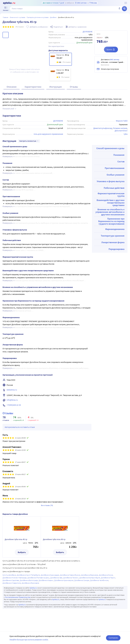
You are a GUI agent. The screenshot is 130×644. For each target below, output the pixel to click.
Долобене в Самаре (82, 580)
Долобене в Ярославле (30, 583)
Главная (5, 17)
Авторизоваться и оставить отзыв (20, 427)
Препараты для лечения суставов (38, 17)
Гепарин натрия (120, 128)
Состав (121, 161)
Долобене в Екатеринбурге (90, 578)
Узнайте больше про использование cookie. (29, 640)
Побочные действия (114, 188)
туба (125, 134)
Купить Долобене (9, 575)
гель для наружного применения (48, 134)
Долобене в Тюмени (71, 578)
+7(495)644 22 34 (14, 405)
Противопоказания (115, 168)
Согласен (113, 638)
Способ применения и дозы (110, 148)
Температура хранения (113, 236)
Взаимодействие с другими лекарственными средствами (111, 203)
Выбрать (22, 552)
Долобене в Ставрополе (12, 583)
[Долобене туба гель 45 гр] (61, 59)
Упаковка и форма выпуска (111, 181)
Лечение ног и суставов (17, 17)
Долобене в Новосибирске (70, 575)
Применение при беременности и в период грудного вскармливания (111, 221)
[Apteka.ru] (9, 3)
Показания (119, 155)
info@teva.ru (12, 400)
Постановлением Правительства (18, 597)
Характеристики (33, 87)
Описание (12, 87)
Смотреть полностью (29, 141)
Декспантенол (121, 131)
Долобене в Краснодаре (50, 575)
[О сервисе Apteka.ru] (126, 3)
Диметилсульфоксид (103, 128)
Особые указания (116, 175)
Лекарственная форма (113, 242)
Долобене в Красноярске (64, 580)
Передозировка (116, 249)
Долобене (53, 17)
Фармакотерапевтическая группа (111, 195)
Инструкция (56, 87)
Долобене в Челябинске (99, 580)
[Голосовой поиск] (119, 9)
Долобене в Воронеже (90, 575)
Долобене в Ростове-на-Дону (38, 578)
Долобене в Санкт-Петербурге (28, 575)
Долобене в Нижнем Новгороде (15, 578)
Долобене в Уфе (56, 578)
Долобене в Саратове (11, 580)
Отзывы (74, 87)
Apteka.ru (33, 588)
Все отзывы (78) (47, 505)
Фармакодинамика (115, 229)
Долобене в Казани (46, 580)
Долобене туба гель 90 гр (54, 539)
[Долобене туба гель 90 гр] (60, 74)
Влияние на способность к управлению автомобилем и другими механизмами (110, 212)
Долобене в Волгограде (29, 580)
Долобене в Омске (106, 575)
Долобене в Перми (108, 578)
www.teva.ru (12, 390)
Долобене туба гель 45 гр (16, 539)
